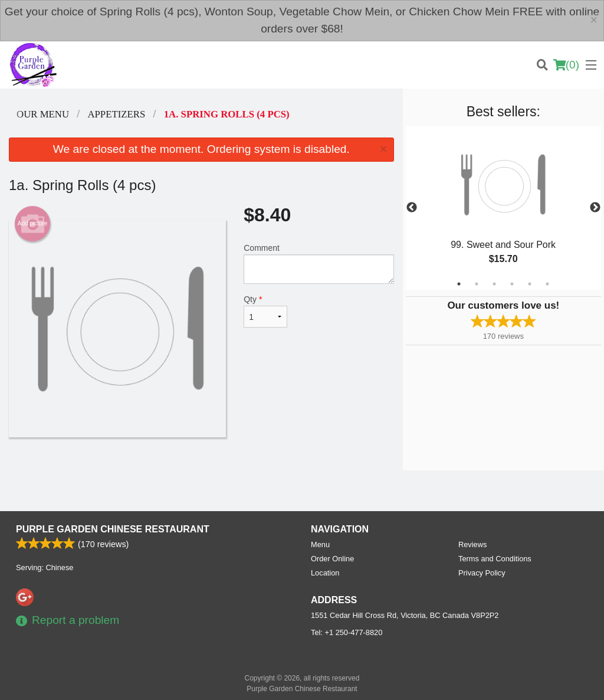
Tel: (347, 632)
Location (325, 573)
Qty (265, 311)
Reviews (472, 544)
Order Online (332, 559)
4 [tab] (512, 284)
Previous (412, 208)
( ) (566, 65)
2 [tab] (477, 284)
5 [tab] (530, 284)
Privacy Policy (482, 573)
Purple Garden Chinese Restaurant (113, 529)
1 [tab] (459, 284)
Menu (320, 544)
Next (595, 208)
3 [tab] (494, 284)
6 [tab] (547, 284)
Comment (319, 264)
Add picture (33, 224)
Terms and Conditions (495, 559)
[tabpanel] (503, 208)
